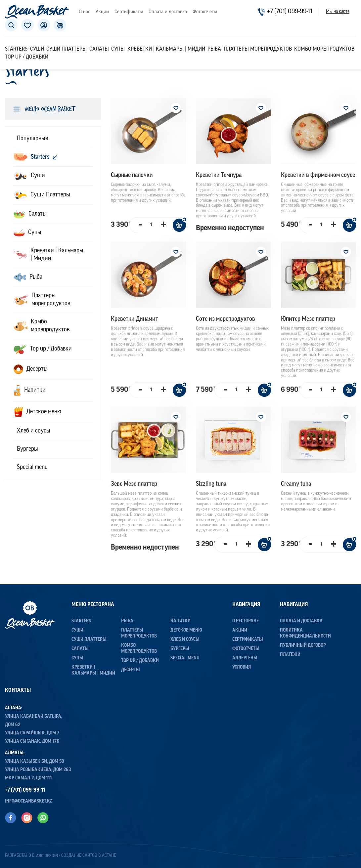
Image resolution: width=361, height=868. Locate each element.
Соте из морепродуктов (226, 319)
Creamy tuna (296, 484)
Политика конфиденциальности (305, 633)
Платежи (290, 655)
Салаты (99, 49)
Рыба (214, 49)
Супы (118, 49)
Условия (242, 667)
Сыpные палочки (132, 175)
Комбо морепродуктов (324, 49)
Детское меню (186, 630)
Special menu (185, 658)
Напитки (180, 621)
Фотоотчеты (205, 12)
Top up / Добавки (27, 57)
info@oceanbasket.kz (29, 801)
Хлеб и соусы (185, 640)
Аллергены (245, 658)
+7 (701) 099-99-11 (285, 12)
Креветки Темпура (219, 175)
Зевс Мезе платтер (134, 484)
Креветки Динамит (135, 319)
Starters (16, 49)
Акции (102, 12)
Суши (37, 49)
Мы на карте (338, 12)
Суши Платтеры (67, 49)
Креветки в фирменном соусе (318, 175)
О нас (84, 12)
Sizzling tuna (211, 484)
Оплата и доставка (168, 12)
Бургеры (180, 649)
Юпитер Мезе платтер (308, 319)
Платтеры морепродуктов (258, 49)
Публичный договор (303, 646)
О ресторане (246, 621)
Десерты (131, 670)
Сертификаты (129, 12)
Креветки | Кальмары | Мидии (166, 49)
